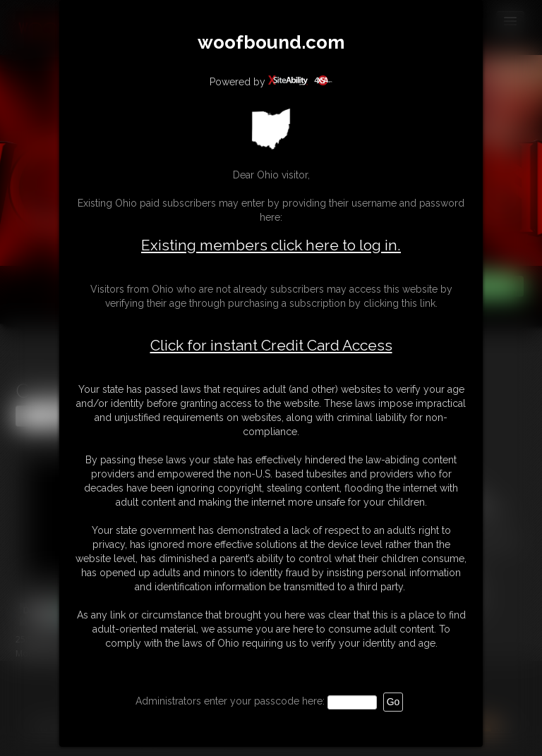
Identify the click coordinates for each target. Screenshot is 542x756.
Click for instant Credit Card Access (271, 346)
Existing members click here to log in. (271, 245)
